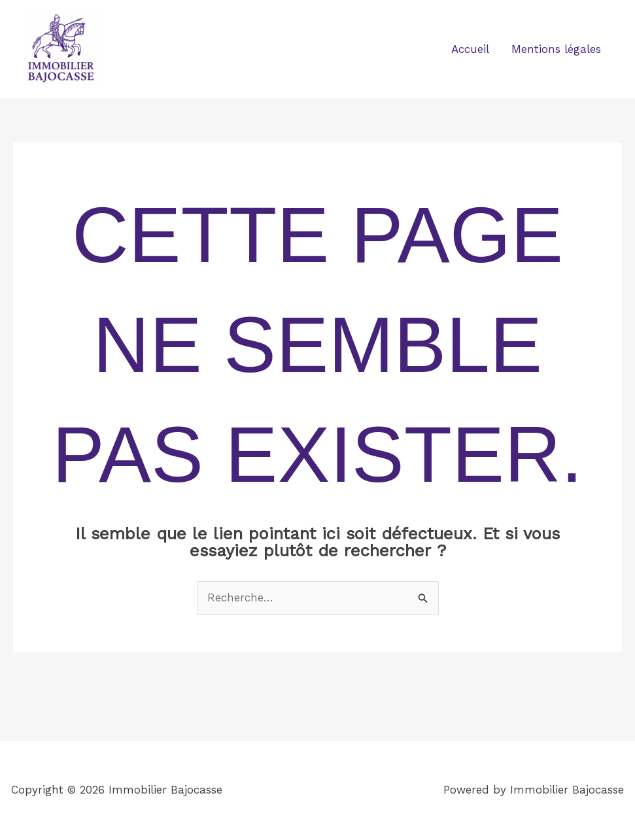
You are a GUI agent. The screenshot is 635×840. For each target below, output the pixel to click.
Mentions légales (556, 49)
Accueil (470, 49)
